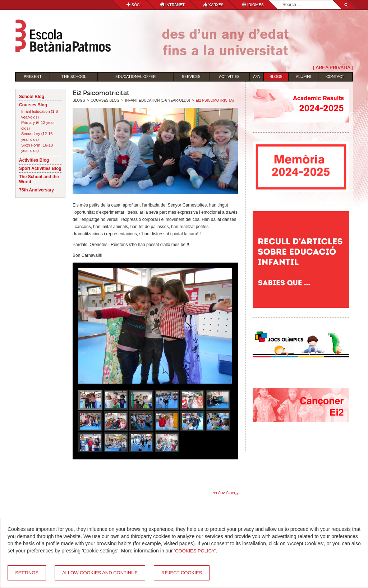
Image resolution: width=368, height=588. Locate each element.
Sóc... (134, 5)
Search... (283, 1)
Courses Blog (33, 105)
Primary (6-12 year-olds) (38, 125)
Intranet (172, 5)
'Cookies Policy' (195, 551)
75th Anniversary (36, 190)
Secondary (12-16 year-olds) (37, 136)
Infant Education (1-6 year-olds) (40, 114)
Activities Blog (34, 160)
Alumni (303, 77)
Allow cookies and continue (100, 573)
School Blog (32, 97)
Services (191, 77)
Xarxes (213, 5)
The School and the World (39, 179)
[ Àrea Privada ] (333, 68)
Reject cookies (182, 573)
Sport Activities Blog (40, 168)
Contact (335, 77)
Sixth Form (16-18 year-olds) (37, 148)
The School (74, 77)
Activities (229, 77)
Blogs (276, 77)
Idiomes (253, 5)
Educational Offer (135, 77)
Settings (27, 573)
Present (33, 77)
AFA (256, 77)
